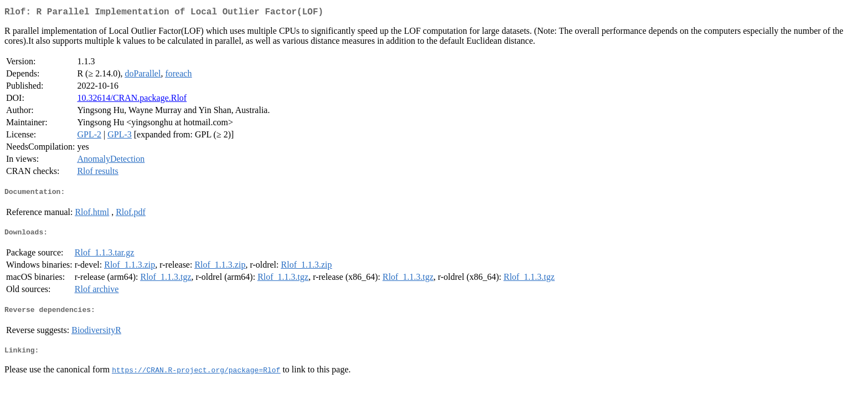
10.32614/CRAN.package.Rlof (132, 100)
